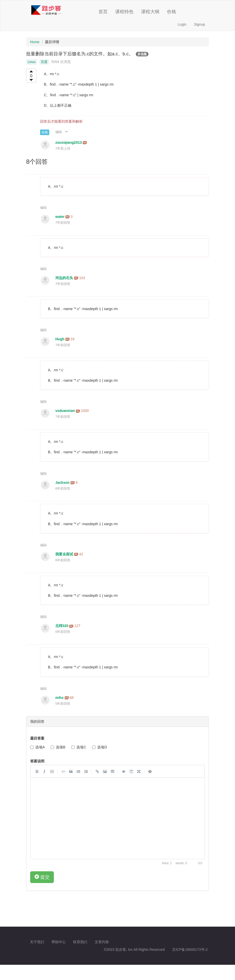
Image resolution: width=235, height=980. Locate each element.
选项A (37, 747)
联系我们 (80, 942)
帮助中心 (59, 942)
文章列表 (102, 942)
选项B (58, 747)
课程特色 (124, 12)
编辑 (59, 132)
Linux (32, 62)
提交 (42, 877)
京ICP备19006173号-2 (190, 950)
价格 (172, 12)
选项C (79, 747)
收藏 (45, 132)
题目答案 (37, 738)
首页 (103, 12)
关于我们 (37, 942)
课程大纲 (150, 12)
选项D (99, 747)
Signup (199, 24)
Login (182, 24)
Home (35, 42)
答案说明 (37, 761)
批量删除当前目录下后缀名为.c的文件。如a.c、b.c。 (80, 54)
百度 (44, 62)
